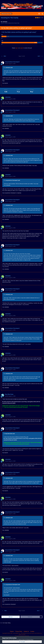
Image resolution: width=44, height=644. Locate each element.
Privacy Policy (19, 631)
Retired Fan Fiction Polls (14, 23)
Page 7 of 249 (22, 56)
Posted (10, 64)
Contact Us (26, 631)
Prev (5, 56)
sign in (17, 48)
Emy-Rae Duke (9, 394)
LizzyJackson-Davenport (12, 62)
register (22, 48)
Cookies (32, 631)
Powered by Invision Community (22, 636)
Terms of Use (21, 640)
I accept (22, 642)
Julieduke (5, 22)
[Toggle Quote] (4, 67)
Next (39, 56)
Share (11, 617)
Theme (12, 631)
